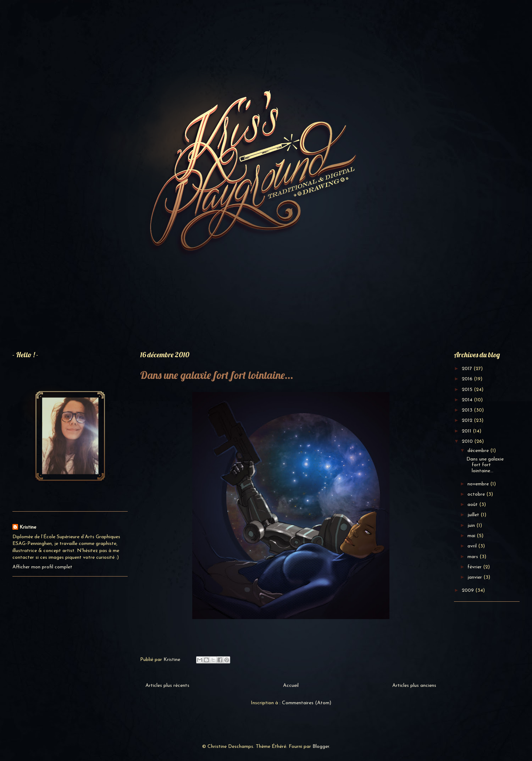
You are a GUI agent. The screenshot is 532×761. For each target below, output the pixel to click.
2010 (468, 442)
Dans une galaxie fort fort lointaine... (217, 375)
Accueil (291, 686)
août (473, 505)
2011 (467, 431)
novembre (479, 484)
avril (473, 546)
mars (473, 557)
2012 (468, 421)
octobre (477, 494)
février (475, 567)
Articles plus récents (167, 686)
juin (472, 526)
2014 (468, 400)
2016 (468, 379)
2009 (469, 591)
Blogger (321, 747)
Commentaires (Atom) (307, 703)
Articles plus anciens (414, 686)
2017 (468, 369)
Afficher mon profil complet (42, 567)
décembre (479, 451)
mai (472, 536)
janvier (475, 577)
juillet (474, 515)
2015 (468, 390)
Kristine (28, 527)
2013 (468, 410)
